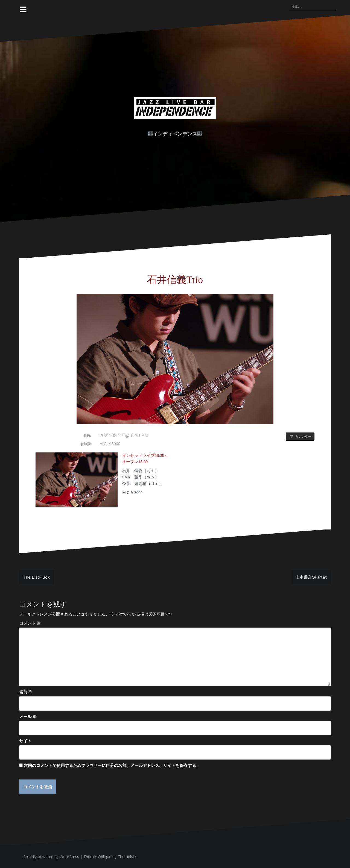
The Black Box (37, 577)
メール (28, 716)
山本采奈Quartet (311, 577)
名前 (26, 692)
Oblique (105, 857)
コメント (30, 623)
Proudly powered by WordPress (51, 857)
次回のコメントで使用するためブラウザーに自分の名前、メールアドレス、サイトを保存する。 (112, 765)
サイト (25, 741)
